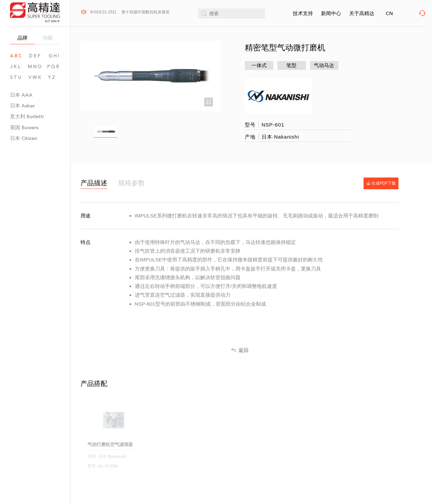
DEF (35, 56)
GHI (54, 56)
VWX (35, 77)
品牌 (22, 38)
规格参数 (131, 183)
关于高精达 (362, 13)
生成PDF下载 (379, 184)
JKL (16, 67)
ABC (16, 56)
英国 (24, 127)
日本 (21, 95)
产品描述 (94, 183)
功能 (48, 38)
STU (16, 77)
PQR (53, 67)
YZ (54, 77)
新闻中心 (331, 13)
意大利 (27, 116)
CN (389, 14)
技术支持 (303, 13)
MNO (35, 67)
